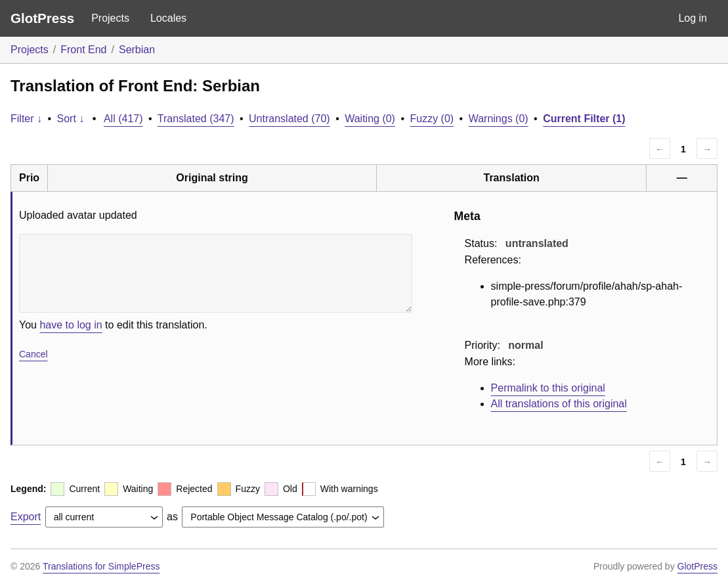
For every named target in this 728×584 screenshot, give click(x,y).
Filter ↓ (26, 119)
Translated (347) (196, 119)
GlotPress (42, 18)
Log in (693, 18)
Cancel (33, 354)
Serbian (137, 50)
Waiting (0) (370, 119)
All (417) (123, 119)
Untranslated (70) (289, 119)
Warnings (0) (499, 119)
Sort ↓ (71, 119)
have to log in (71, 325)
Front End (83, 50)
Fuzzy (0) (432, 119)
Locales (168, 18)
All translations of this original (559, 404)
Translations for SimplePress (101, 566)
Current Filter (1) (584, 119)
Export (26, 517)
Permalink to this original (548, 388)
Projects (110, 18)
